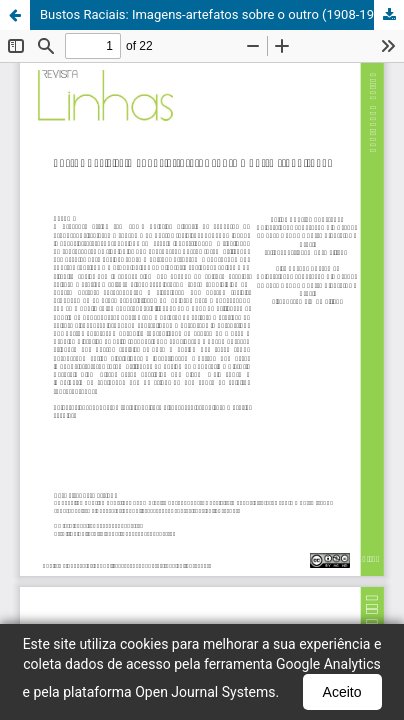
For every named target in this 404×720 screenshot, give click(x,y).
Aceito (342, 692)
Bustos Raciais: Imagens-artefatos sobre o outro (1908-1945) (216, 14)
